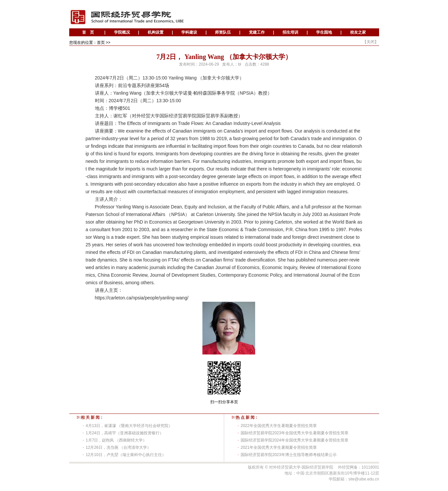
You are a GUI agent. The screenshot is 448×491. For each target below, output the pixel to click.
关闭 (371, 42)
